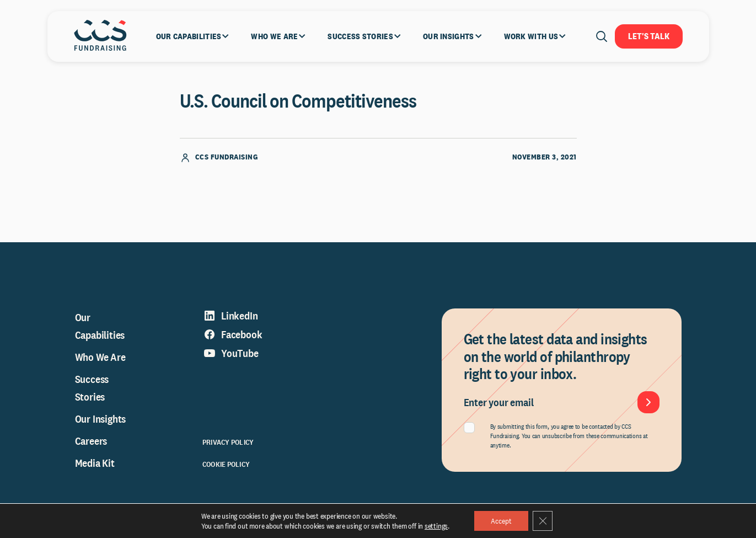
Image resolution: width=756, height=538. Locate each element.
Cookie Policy (226, 464)
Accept (501, 521)
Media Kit (95, 463)
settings (436, 526)
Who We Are (100, 357)
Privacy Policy (228, 442)
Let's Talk (649, 36)
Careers (91, 441)
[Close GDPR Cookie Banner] (543, 521)
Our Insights (101, 419)
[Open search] (602, 36)
